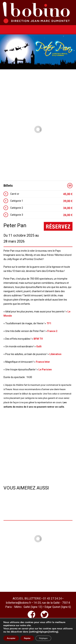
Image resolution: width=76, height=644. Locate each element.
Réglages (43, 638)
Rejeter (27, 638)
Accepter (11, 638)
